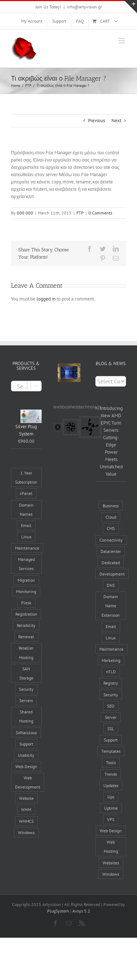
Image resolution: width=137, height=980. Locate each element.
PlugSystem (58, 911)
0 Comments (100, 213)
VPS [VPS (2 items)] (111, 819)
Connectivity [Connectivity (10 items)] (111, 540)
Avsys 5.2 (81, 911)
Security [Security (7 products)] (26, 689)
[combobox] (26, 386)
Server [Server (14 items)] (111, 717)
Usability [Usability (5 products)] (26, 755)
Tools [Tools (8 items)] (111, 762)
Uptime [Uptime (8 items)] (111, 808)
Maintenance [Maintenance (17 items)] (111, 649)
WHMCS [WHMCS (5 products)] (26, 821)
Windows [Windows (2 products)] (26, 832)
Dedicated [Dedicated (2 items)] (111, 563)
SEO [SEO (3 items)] (111, 706)
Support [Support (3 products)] (26, 744)
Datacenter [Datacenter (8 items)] (111, 551)
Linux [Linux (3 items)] (111, 638)
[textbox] (26, 386)
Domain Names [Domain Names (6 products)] (26, 510)
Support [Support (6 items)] (111, 740)
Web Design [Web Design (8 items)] (111, 831)
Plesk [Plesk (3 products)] (26, 603)
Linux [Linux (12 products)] (26, 537)
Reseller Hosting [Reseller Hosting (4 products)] (26, 652)
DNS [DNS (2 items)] (111, 585)
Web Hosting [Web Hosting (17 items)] (111, 847)
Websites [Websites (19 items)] (111, 863)
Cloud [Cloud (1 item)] (111, 517)
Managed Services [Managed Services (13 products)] (26, 564)
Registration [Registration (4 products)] (26, 614)
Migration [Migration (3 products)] (26, 580)
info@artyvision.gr (84, 7)
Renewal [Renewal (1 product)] (26, 637)
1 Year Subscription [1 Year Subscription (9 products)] (26, 477)
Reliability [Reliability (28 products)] (26, 625)
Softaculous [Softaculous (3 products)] (26, 733)
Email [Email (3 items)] (111, 626)
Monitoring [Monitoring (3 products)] (26, 591)
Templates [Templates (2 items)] (111, 751)
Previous (96, 121)
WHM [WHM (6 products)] (26, 809)
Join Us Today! (48, 7)
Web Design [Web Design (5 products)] (26, 766)
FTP (80, 213)
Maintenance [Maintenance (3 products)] (27, 548)
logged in (46, 299)
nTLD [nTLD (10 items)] (111, 672)
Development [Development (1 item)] (112, 574)
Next (116, 121)
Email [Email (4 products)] (26, 525)
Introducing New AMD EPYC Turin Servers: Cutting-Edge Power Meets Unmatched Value (111, 441)
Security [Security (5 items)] (111, 695)
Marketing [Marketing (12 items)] (111, 660)
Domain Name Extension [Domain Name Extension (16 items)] (111, 606)
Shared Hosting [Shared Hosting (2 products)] (26, 716)
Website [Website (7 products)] (26, 798)
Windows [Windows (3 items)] (111, 874)
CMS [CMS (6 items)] (111, 528)
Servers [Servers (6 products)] (26, 700)
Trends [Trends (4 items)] (111, 774)
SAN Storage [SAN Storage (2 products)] (26, 673)
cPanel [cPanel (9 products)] (26, 493)
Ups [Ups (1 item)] (111, 797)
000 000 (25, 213)
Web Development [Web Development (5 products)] (28, 782)
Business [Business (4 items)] (111, 506)
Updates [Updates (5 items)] (111, 785)
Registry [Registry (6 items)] (111, 683)
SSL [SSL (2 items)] (111, 729)
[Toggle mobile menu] (122, 41)
